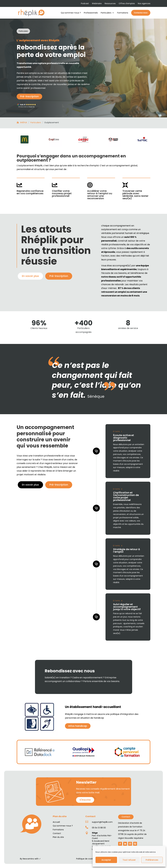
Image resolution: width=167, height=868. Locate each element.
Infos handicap (78, 726)
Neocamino (28, 859)
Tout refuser (129, 860)
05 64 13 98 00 (99, 828)
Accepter (106, 860)
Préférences (152, 860)
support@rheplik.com (102, 822)
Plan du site (58, 837)
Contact (126, 817)
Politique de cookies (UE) (88, 859)
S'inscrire (85, 800)
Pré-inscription (29, 96)
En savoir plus (30, 276)
